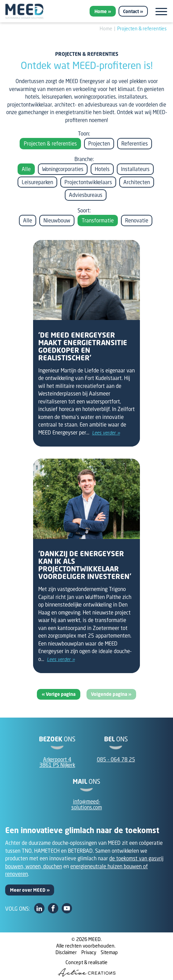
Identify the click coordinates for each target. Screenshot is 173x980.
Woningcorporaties (63, 169)
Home (101, 11)
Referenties (135, 143)
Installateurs (135, 169)
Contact (131, 11)
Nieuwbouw (57, 220)
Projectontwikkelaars (88, 182)
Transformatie (98, 220)
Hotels (102, 169)
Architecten (137, 182)
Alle (26, 169)
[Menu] (161, 12)
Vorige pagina (61, 694)
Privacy (89, 952)
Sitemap (109, 952)
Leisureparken (37, 182)
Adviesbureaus (86, 195)
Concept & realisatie (87, 968)
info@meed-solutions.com (87, 804)
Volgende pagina (110, 694)
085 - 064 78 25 (116, 759)
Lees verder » (106, 433)
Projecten (99, 143)
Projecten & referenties (142, 28)
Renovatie (137, 220)
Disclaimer (66, 952)
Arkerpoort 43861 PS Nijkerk (57, 762)
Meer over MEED (28, 890)
